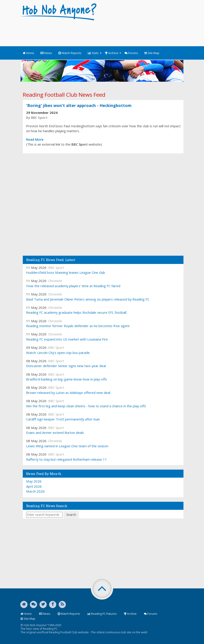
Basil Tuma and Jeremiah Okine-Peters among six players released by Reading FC (88, 299)
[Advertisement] (102, 31)
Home (28, 53)
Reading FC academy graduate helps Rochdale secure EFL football (76, 312)
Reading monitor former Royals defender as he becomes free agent (78, 326)
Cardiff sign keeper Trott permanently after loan (63, 419)
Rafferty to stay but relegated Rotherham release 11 (67, 459)
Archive (113, 53)
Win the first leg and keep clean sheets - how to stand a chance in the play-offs (86, 406)
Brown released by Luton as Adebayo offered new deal (68, 393)
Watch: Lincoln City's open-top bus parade (58, 353)
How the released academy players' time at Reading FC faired (73, 286)
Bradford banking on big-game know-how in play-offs (67, 379)
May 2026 (34, 481)
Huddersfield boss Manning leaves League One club (66, 272)
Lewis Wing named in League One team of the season (67, 446)
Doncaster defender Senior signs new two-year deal (66, 366)
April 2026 (34, 486)
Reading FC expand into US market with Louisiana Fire (67, 339)
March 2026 (35, 491)
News (46, 53)
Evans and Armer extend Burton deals (55, 433)
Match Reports (70, 53)
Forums (131, 53)
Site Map (152, 53)
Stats (95, 53)
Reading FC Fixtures (102, 614)
